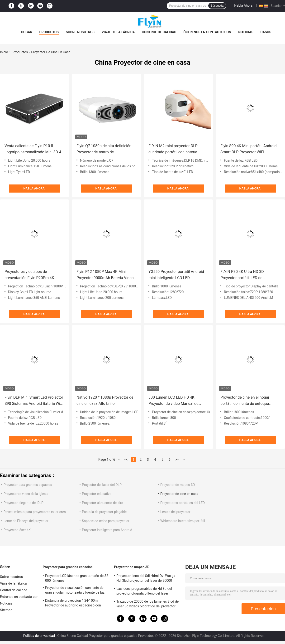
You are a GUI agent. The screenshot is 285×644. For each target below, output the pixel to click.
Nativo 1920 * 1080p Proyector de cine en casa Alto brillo (105, 400)
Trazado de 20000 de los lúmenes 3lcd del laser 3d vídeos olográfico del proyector (148, 604)
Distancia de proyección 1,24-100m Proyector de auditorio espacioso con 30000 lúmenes (73, 604)
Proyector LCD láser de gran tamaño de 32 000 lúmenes (77, 578)
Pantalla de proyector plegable (104, 512)
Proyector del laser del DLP (102, 485)
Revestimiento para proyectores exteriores (35, 512)
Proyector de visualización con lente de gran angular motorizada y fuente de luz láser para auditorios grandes (75, 591)
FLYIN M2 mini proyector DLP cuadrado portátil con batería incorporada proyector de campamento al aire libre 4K (173, 149)
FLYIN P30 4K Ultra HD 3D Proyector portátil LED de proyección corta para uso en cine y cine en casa (250, 275)
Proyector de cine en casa (179, 494)
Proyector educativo (97, 494)
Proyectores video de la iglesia (26, 494)
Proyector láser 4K (17, 530)
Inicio (4, 52)
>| (184, 460)
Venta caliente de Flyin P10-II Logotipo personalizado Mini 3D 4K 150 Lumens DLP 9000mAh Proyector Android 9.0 (34, 149)
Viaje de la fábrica (118, 32)
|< (119, 460)
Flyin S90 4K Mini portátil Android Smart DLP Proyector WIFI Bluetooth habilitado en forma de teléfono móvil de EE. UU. (248, 149)
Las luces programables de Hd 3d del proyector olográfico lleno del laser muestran (144, 592)
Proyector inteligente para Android (107, 530)
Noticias (246, 32)
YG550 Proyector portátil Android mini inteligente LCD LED (176, 275)
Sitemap (6, 610)
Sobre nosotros (80, 32)
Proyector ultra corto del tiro (103, 503)
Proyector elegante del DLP (24, 503)
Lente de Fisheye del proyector (26, 521)
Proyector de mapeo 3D (178, 485)
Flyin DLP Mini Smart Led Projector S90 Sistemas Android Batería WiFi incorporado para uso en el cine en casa (34, 401)
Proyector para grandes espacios (28, 485)
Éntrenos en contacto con (207, 32)
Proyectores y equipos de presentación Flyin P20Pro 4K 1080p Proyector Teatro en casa (31, 275)
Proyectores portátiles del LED (183, 503)
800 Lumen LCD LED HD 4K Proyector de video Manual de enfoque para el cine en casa (173, 401)
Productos (49, 32)
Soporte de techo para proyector (106, 521)
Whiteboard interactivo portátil (183, 521)
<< (126, 460)
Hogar (26, 32)
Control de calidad (159, 32)
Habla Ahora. (244, 5)
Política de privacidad (39, 636)
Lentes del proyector (175, 512)
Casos (266, 32)
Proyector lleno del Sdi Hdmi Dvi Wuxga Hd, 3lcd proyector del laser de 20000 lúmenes (146, 579)
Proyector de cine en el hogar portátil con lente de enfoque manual (245, 401)
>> (177, 460)
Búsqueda (217, 6)
